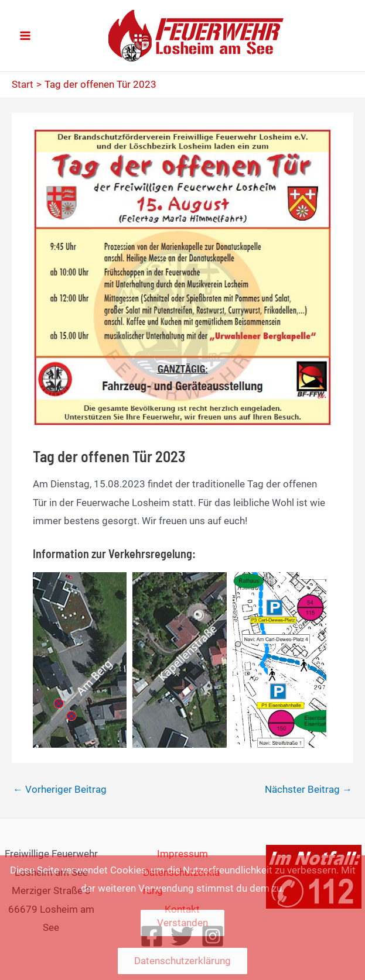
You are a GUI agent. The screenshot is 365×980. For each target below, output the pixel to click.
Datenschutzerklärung (182, 961)
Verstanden (182, 923)
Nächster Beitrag (308, 789)
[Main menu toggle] (25, 36)
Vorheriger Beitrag (60, 789)
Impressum (182, 854)
